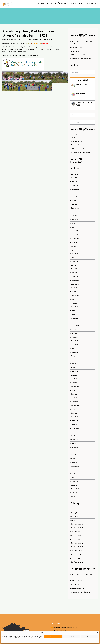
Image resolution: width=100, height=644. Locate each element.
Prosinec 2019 (75, 405)
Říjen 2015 (74, 493)
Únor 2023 (74, 314)
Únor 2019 (74, 424)
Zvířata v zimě (75, 51)
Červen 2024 (75, 258)
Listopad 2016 (75, 466)
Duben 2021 (75, 371)
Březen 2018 (75, 447)
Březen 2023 (75, 311)
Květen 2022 (75, 337)
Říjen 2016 (74, 470)
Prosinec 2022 (75, 322)
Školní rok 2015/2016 (77, 524)
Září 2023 (74, 292)
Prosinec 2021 (75, 352)
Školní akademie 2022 (82, 93)
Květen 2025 (75, 216)
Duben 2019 (75, 417)
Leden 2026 (74, 185)
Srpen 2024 (74, 250)
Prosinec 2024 (75, 235)
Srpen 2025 (74, 204)
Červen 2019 (75, 413)
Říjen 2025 (74, 197)
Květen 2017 (75, 459)
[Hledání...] (83, 115)
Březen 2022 (75, 345)
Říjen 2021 (74, 356)
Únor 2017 (74, 462)
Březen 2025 (75, 223)
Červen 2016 (75, 478)
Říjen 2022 (74, 330)
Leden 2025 (74, 231)
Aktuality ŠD (75, 513)
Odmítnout (71, 637)
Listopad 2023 (75, 284)
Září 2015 (74, 496)
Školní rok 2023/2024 (77, 555)
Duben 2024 (75, 265)
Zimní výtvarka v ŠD (77, 47)
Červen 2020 (75, 394)
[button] (97, 633)
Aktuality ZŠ (75, 517)
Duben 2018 (75, 443)
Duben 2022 (75, 341)
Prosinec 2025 (75, 189)
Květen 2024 (75, 261)
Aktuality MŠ (75, 509)
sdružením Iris (48, 40)
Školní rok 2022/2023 (77, 551)
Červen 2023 (75, 299)
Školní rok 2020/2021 (77, 543)
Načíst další (32, 88)
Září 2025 (74, 201)
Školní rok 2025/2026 (77, 562)
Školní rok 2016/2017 (77, 528)
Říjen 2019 (74, 409)
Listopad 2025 (75, 193)
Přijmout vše (53, 637)
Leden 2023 (74, 318)
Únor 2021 (74, 379)
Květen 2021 (75, 368)
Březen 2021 (75, 375)
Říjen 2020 (74, 390)
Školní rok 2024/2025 (77, 558)
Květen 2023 (75, 303)
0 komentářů (22, 609)
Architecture (75, 520)
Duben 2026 (75, 174)
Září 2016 (74, 474)
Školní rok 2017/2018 (77, 532)
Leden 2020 (74, 402)
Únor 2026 (74, 182)
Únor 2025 (74, 227)
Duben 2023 (75, 307)
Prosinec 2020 (75, 386)
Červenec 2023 (75, 295)
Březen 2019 (75, 421)
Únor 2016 (74, 485)
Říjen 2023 (74, 288)
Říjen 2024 (74, 242)
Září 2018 (74, 436)
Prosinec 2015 (75, 489)
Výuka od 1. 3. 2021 (81, 84)
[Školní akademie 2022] (73, 94)
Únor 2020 (74, 398)
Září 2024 (74, 246)
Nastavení (89, 637)
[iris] (23, 59)
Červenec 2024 (75, 254)
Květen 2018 (75, 440)
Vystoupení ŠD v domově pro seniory (81, 59)
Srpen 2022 (74, 333)
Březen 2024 (75, 269)
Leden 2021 (74, 383)
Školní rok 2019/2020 (77, 539)
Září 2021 (74, 360)
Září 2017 (74, 451)
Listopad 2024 (75, 239)
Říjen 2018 (74, 432)
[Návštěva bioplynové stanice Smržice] (73, 103)
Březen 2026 (75, 178)
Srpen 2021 (74, 364)
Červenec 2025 (75, 208)
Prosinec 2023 (75, 280)
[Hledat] (72, 115)
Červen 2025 (75, 212)
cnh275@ (6, 609)
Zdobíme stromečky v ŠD (78, 55)
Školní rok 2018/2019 (77, 536)
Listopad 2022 (75, 326)
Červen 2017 (75, 455)
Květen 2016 (75, 481)
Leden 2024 (74, 276)
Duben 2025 (75, 220)
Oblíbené (83, 80)
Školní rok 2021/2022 (77, 547)
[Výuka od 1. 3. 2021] (73, 85)
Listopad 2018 (75, 428)
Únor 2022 (74, 349)
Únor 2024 (74, 273)
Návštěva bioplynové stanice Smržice (84, 103)
